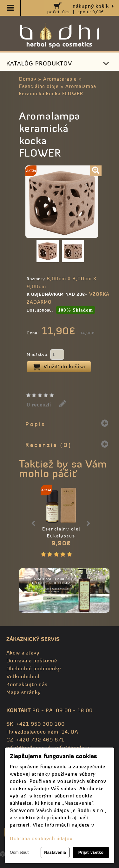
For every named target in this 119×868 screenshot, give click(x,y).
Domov (28, 79)
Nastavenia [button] (55, 852)
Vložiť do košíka (59, 367)
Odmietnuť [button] (19, 852)
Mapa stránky (23, 692)
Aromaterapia (60, 79)
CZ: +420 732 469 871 (35, 740)
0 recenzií (39, 405)
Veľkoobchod (23, 676)
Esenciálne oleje (39, 86)
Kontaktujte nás (27, 684)
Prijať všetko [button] (91, 852)
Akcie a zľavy (23, 653)
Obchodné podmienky (34, 668)
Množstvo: (45, 355)
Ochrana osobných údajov (41, 838)
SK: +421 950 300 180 (36, 724)
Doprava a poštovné (32, 660)
